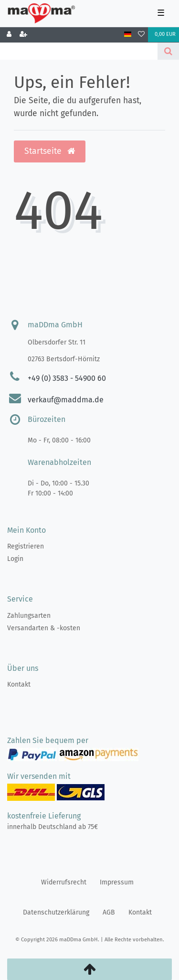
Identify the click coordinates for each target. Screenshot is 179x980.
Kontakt (19, 684)
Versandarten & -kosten (44, 628)
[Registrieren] (23, 35)
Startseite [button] (50, 151)
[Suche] (168, 51)
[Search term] (79, 51)
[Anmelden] (9, 35)
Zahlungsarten (29, 616)
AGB (109, 912)
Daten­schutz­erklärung (56, 912)
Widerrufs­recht (64, 882)
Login (15, 559)
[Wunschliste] (141, 35)
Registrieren (26, 546)
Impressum (117, 882)
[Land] (128, 35)
